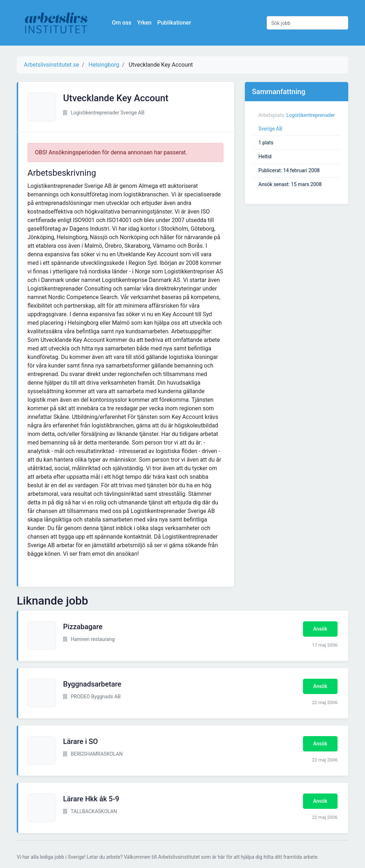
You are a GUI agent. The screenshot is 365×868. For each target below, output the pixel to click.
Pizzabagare (83, 627)
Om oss (122, 23)
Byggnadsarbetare (92, 684)
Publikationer (174, 23)
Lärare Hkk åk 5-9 (91, 799)
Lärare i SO (81, 741)
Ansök (320, 629)
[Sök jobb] (307, 23)
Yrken (145, 23)
